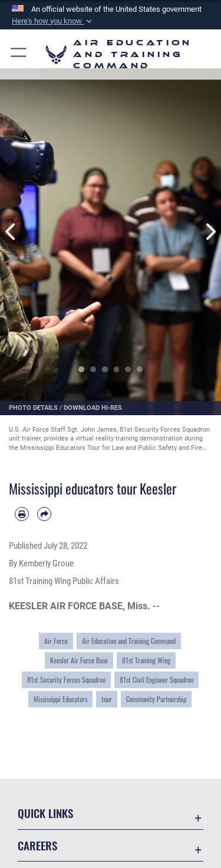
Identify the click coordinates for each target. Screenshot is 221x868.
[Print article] (22, 514)
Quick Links (45, 813)
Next (210, 231)
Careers (37, 845)
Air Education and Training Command (129, 641)
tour (107, 699)
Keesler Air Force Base (79, 660)
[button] (53, 21)
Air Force (56, 641)
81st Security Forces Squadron (66, 680)
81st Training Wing (146, 660)
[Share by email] (44, 514)
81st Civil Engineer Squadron (156, 680)
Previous (11, 231)
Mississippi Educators (60, 699)
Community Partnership (156, 699)
